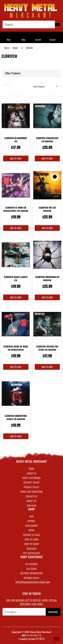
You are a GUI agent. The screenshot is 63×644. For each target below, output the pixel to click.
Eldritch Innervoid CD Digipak (47, 279)
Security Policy (32, 482)
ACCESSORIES (32, 526)
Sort (26, 85)
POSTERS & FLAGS (32, 535)
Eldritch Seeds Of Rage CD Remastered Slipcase (16, 350)
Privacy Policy (32, 487)
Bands (15, 48)
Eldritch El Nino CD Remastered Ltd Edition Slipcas (16, 211)
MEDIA (32, 530)
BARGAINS (32, 549)
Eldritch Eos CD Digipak (47, 209)
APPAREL (31, 521)
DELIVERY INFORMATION (32, 573)
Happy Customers (32, 478)
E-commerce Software (27, 639)
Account (52, 40)
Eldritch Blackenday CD (16, 140)
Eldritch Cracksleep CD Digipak (47, 140)
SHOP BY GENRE (32, 544)
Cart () (38, 40)
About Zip (31, 501)
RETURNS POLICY (31, 578)
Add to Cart (16, 158)
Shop (23, 40)
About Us (31, 473)
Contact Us (32, 496)
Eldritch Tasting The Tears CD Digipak (47, 348)
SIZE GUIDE (32, 569)
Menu (9, 40)
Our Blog (32, 505)
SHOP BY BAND (32, 539)
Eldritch (29, 48)
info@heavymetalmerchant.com (33, 582)
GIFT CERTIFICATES (31, 553)
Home (7, 48)
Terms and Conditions (32, 492)
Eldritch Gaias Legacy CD (16, 279)
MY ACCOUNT (32, 564)
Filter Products (13, 73)
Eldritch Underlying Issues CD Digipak (16, 417)
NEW (32, 516)
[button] (57, 639)
